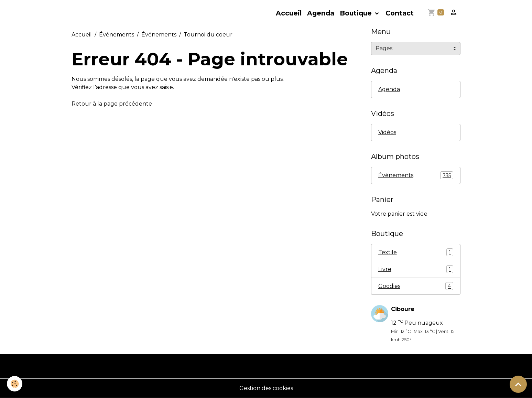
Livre (416, 269)
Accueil (289, 13)
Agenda (321, 13)
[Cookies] (15, 384)
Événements (117, 35)
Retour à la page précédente (112, 104)
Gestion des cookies (266, 388)
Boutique (357, 13)
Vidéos (387, 132)
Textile (416, 252)
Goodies (416, 286)
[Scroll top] (518, 384)
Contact (400, 13)
